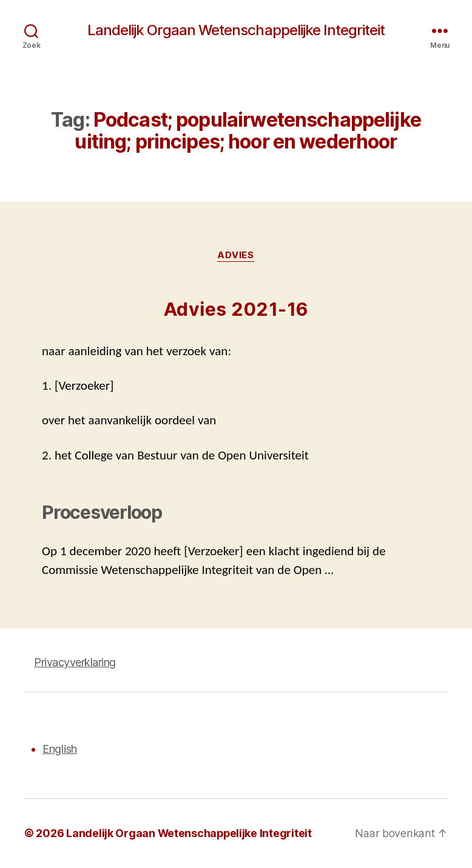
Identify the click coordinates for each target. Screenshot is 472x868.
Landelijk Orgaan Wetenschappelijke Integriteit (236, 30)
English (60, 749)
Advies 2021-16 (236, 310)
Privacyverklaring (75, 663)
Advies (236, 256)
